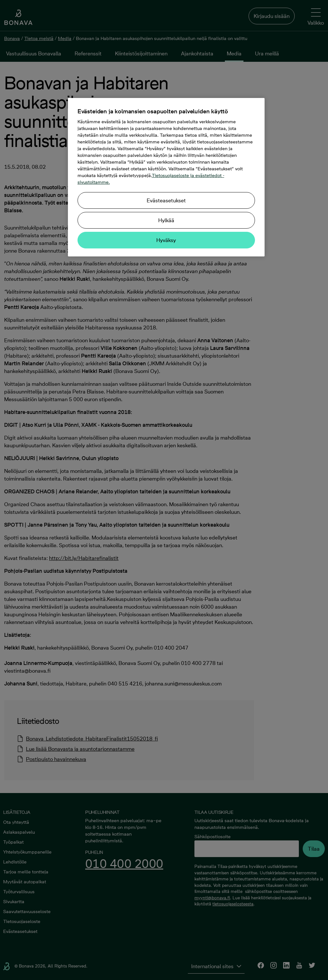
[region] (166, 177)
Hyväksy (166, 240)
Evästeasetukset (166, 200)
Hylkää (166, 220)
